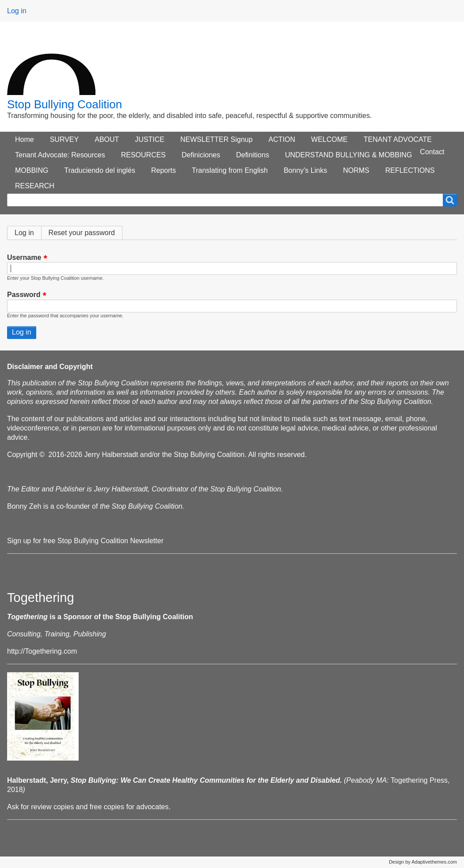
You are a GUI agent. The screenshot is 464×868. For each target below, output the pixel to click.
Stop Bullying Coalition (65, 104)
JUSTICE (150, 139)
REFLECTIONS (410, 170)
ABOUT (107, 139)
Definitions (253, 155)
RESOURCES (143, 155)
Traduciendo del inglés (100, 170)
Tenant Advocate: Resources (60, 155)
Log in (17, 11)
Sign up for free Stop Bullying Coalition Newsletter (85, 541)
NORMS (356, 170)
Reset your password (82, 233)
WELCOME (329, 139)
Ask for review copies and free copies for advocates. (89, 807)
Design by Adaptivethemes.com (423, 862)
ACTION (282, 139)
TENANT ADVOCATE (398, 139)
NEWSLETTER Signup (217, 139)
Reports (164, 170)
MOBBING (32, 170)
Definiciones (201, 155)
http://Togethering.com (42, 651)
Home (25, 139)
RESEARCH (35, 186)
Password (24, 295)
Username (24, 257)
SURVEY (65, 139)
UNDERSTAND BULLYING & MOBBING (348, 155)
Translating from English (230, 170)
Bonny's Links (305, 170)
